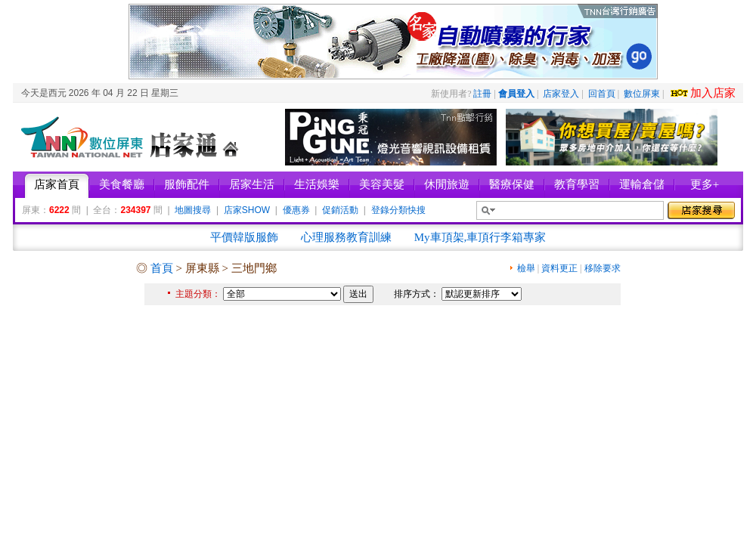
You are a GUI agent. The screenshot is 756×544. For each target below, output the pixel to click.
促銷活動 (340, 210)
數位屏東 (642, 94)
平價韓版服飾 (244, 237)
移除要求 (603, 268)
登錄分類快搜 (398, 210)
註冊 (482, 94)
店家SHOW (247, 210)
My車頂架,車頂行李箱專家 (480, 237)
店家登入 (561, 94)
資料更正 (559, 268)
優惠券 (296, 210)
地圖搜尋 (193, 210)
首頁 (162, 268)
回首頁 (602, 94)
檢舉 (526, 268)
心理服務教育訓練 (346, 237)
